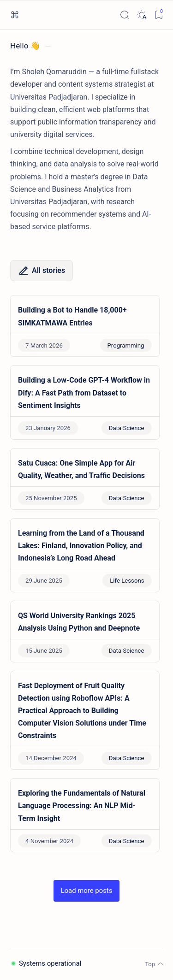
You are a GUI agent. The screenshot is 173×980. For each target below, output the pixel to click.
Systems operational (46, 963)
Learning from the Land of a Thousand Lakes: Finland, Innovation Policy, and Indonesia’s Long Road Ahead (81, 546)
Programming (126, 345)
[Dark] (141, 15)
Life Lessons (127, 581)
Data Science (127, 428)
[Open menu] (15, 15)
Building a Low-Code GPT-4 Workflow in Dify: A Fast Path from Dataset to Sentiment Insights (84, 393)
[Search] (124, 15)
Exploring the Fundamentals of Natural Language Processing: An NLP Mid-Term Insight (82, 806)
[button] (87, 891)
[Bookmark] (158, 15)
